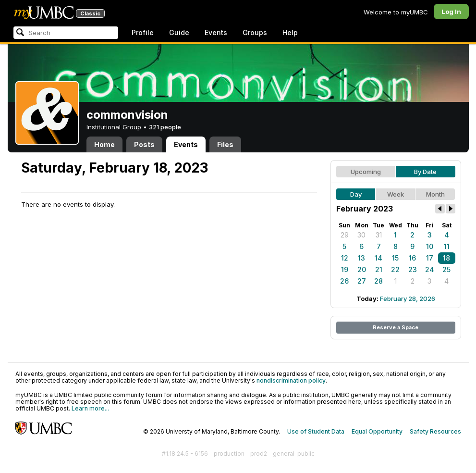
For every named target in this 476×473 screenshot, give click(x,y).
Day (356, 194)
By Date (425, 172)
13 (361, 258)
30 (361, 235)
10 (430, 246)
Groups (255, 32)
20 (362, 269)
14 (378, 258)
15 (395, 258)
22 (395, 269)
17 (430, 258)
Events (216, 32)
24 (430, 269)
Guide (179, 32)
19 (345, 269)
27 (362, 281)
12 (345, 258)
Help (290, 32)
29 (345, 235)
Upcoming (366, 172)
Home (104, 144)
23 (413, 269)
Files (225, 144)
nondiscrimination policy (291, 380)
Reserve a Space (396, 327)
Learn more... (90, 408)
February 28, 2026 (408, 299)
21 (379, 269)
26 (344, 281)
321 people (165, 127)
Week (396, 194)
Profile (143, 32)
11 (447, 246)
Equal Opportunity (377, 431)
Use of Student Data (316, 431)
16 (412, 258)
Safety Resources (435, 431)
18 (446, 258)
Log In (451, 12)
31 (379, 235)
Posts (144, 144)
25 (446, 269)
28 (378, 281)
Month (435, 194)
